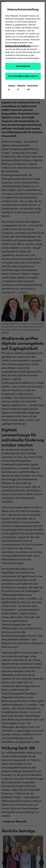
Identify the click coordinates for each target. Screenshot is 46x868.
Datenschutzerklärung (18, 46)
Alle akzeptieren (23, 66)
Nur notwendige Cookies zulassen (23, 76)
